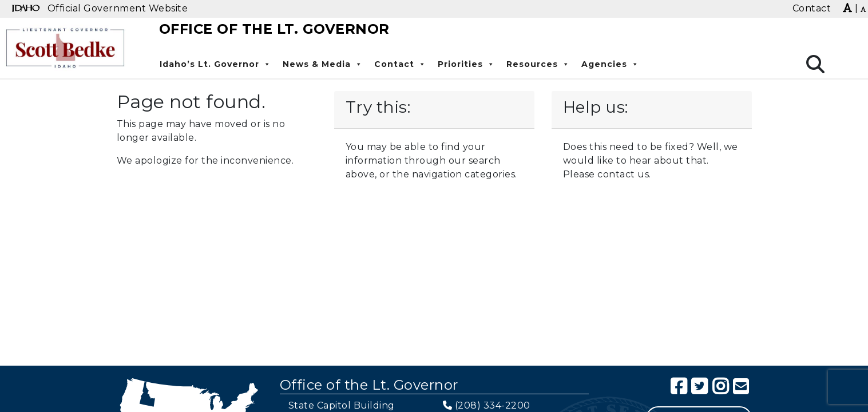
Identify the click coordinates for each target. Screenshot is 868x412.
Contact (400, 64)
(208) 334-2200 (493, 405)
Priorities (466, 64)
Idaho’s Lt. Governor (215, 64)
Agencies (610, 64)
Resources (538, 64)
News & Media (323, 64)
